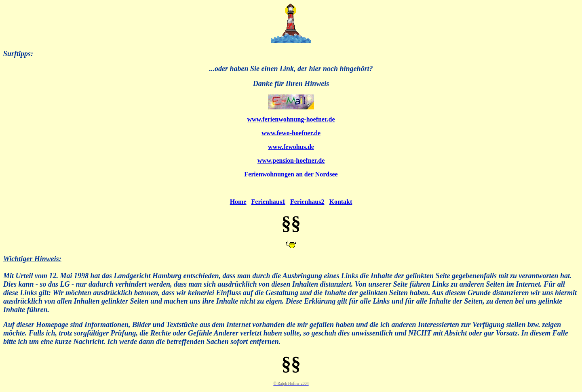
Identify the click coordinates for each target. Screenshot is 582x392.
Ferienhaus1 (268, 202)
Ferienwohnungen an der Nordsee (291, 174)
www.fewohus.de (291, 147)
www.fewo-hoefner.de (291, 133)
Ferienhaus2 (307, 202)
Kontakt (341, 202)
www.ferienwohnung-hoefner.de (291, 119)
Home (238, 202)
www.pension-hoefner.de (291, 160)
